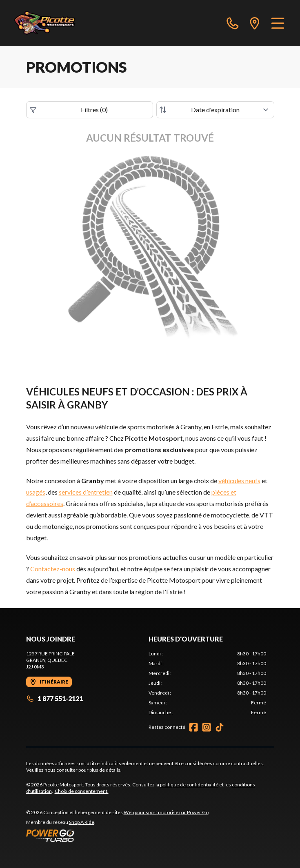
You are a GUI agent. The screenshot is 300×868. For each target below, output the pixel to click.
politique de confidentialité (189, 785)
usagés (36, 492)
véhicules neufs (239, 481)
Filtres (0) (69, 110)
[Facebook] (193, 727)
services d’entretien (86, 492)
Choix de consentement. (82, 791)
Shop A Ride (82, 822)
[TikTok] (220, 727)
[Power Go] (118, 835)
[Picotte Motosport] (54, 23)
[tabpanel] (207, 683)
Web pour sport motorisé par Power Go (166, 812)
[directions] (255, 23)
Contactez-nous (53, 569)
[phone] (233, 23)
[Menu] (278, 23)
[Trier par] (215, 110)
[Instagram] (207, 727)
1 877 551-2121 (54, 698)
